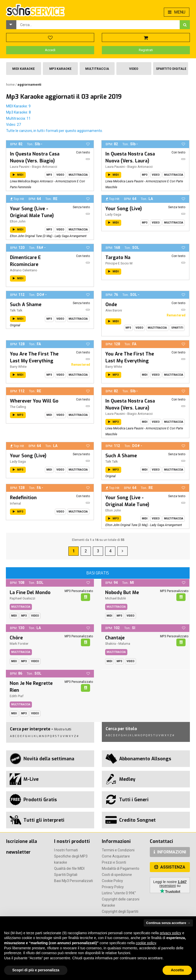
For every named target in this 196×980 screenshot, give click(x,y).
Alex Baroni (114, 310)
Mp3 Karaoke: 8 (19, 112)
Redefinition (23, 498)
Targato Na (118, 258)
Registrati (146, 50)
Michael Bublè (115, 598)
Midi (145, 375)
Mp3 (49, 175)
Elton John (18, 221)
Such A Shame (26, 305)
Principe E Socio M (119, 263)
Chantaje (115, 638)
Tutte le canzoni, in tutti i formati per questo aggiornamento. (54, 131)
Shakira (111, 644)
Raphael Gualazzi (22, 598)
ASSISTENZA (170, 867)
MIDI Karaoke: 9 (18, 106)
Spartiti (177, 328)
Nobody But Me (122, 593)
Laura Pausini (20, 167)
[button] (11, 25)
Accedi (50, 50)
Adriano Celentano (24, 270)
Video (134, 69)
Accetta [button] (177, 970)
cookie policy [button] (146, 943)
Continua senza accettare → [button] (168, 923)
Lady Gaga (113, 214)
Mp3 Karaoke (60, 69)
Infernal (15, 503)
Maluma (124, 644)
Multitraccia (97, 69)
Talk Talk (16, 310)
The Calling (18, 407)
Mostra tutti (63, 729)
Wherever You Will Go (34, 401)
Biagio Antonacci (45, 167)
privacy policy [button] (170, 933)
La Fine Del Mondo (30, 593)
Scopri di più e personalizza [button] (36, 970)
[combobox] (98, 25)
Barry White (18, 367)
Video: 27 (14, 125)
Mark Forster (19, 644)
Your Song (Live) (124, 209)
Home (11, 85)
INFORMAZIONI (170, 852)
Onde (111, 305)
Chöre (16, 638)
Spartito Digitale (171, 69)
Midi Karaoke (23, 69)
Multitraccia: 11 (18, 118)
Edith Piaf (17, 696)
